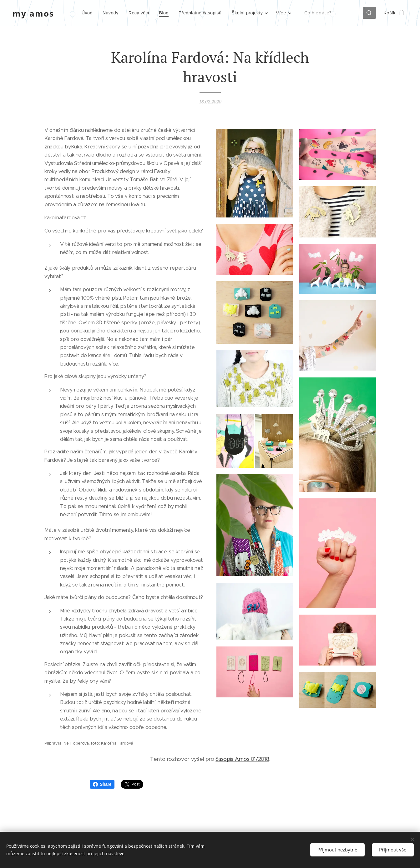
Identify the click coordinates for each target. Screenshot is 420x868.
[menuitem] (79, 13)
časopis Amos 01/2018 (242, 759)
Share (102, 784)
